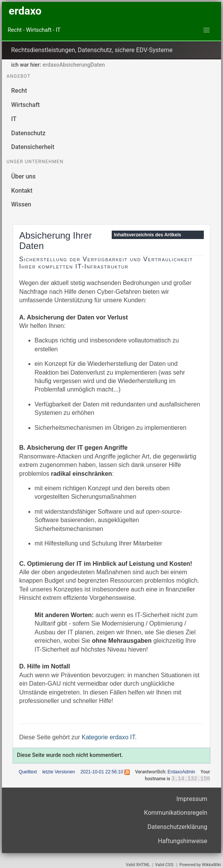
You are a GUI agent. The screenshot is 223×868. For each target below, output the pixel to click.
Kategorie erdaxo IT (108, 737)
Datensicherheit (33, 147)
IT (14, 119)
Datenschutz (28, 133)
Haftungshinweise (183, 841)
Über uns (23, 176)
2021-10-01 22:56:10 (102, 772)
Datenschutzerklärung (177, 827)
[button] (206, 30)
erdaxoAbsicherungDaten (74, 65)
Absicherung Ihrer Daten (55, 241)
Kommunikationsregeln (176, 813)
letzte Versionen (59, 772)
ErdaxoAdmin (181, 772)
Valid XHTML (138, 865)
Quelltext (28, 772)
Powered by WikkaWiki (200, 865)
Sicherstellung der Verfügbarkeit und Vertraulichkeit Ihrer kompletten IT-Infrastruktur (106, 263)
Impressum (192, 799)
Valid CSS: (165, 865)
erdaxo (25, 11)
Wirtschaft (26, 105)
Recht (19, 91)
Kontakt (22, 191)
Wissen (21, 204)
